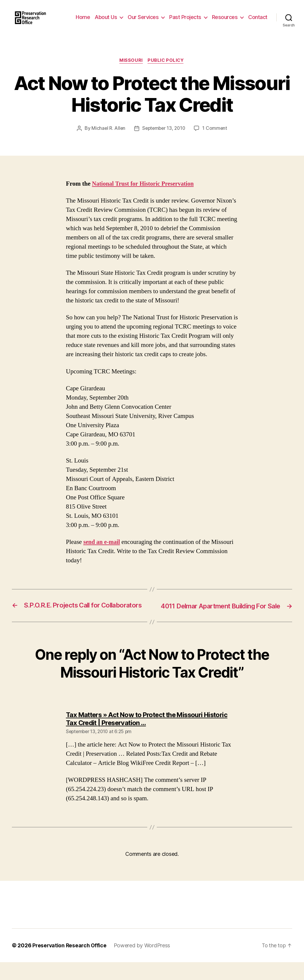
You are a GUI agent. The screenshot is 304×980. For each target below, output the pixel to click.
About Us (130, 17)
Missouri (130, 70)
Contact (258, 26)
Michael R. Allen (107, 138)
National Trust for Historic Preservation (145, 193)
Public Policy (167, 70)
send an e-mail (103, 551)
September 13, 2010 (164, 138)
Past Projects (209, 17)
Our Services (167, 17)
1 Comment (216, 138)
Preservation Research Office (70, 963)
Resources (249, 17)
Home (107, 17)
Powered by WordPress (144, 963)
